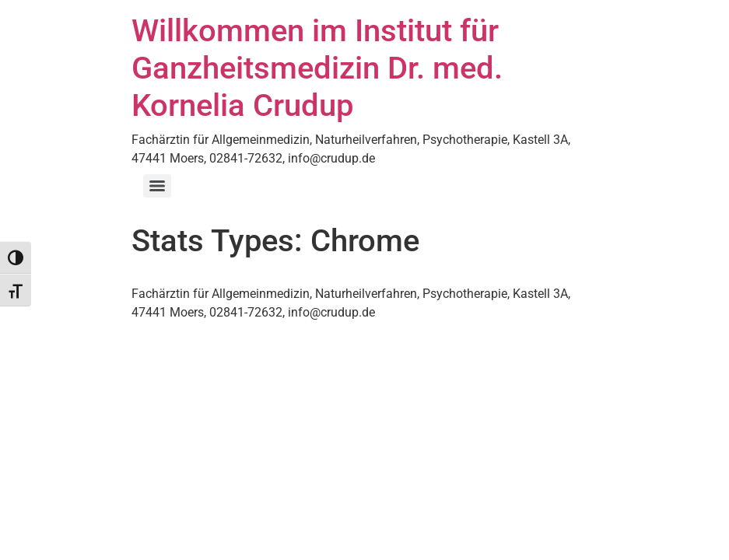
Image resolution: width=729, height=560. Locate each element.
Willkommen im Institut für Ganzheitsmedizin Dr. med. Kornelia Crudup (317, 68)
